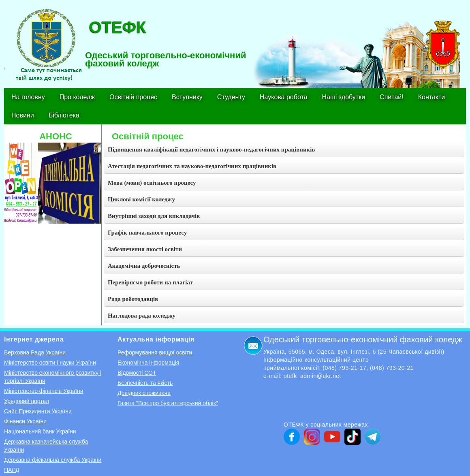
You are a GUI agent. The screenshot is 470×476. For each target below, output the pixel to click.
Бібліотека (64, 115)
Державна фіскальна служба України (53, 460)
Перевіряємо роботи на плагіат (150, 282)
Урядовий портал (27, 401)
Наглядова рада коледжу (142, 316)
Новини (23, 115)
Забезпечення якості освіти (145, 249)
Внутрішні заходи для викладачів (154, 216)
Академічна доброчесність (144, 266)
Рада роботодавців (133, 299)
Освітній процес (133, 97)
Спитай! (392, 97)
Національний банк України (40, 431)
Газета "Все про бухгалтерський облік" (168, 403)
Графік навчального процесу (147, 233)
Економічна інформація (148, 363)
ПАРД (12, 470)
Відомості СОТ (137, 373)
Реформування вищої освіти (155, 352)
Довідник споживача (144, 393)
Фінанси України (25, 421)
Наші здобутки (344, 97)
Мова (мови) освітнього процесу (152, 183)
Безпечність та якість (145, 383)
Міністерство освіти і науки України (50, 363)
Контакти (432, 97)
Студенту (231, 97)
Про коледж (77, 97)
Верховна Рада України (35, 352)
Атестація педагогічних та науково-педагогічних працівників (192, 166)
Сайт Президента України (38, 411)
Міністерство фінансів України (44, 391)
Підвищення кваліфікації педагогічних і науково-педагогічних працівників (211, 149)
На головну (28, 97)
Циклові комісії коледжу (141, 199)
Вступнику (187, 97)
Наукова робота (284, 97)
